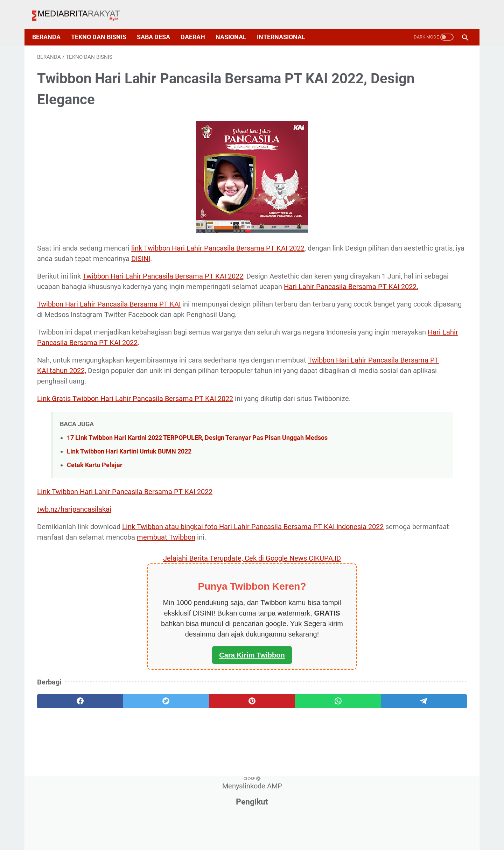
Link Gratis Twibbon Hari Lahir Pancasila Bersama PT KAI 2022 (135, 423)
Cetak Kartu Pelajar (95, 509)
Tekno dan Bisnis (104, 25)
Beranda (51, 25)
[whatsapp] (239, 756)
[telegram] (297, 756)
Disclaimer (288, 831)
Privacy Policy (215, 831)
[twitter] (124, 756)
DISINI (299, 252)
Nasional (236, 25)
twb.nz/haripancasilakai (74, 554)
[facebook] (66, 756)
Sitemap (254, 831)
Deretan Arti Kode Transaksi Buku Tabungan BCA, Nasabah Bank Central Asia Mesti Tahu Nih (409, 501)
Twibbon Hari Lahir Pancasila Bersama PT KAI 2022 (163, 269)
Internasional (286, 25)
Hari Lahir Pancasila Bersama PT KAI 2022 (205, 357)
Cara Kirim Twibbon (181, 710)
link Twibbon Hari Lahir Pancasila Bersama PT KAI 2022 (218, 241)
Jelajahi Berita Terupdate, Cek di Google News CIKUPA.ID (182, 613)
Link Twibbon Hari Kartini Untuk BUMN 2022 (129, 496)
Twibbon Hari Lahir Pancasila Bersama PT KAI (109, 308)
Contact (322, 831)
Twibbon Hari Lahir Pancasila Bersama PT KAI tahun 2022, (128, 385)
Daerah (198, 25)
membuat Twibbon (293, 582)
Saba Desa (158, 25)
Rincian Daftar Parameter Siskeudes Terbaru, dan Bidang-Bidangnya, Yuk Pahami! (406, 228)
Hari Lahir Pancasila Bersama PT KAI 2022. (202, 290)
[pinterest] (181, 756)
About (180, 831)
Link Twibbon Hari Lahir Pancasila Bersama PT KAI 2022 (125, 536)
